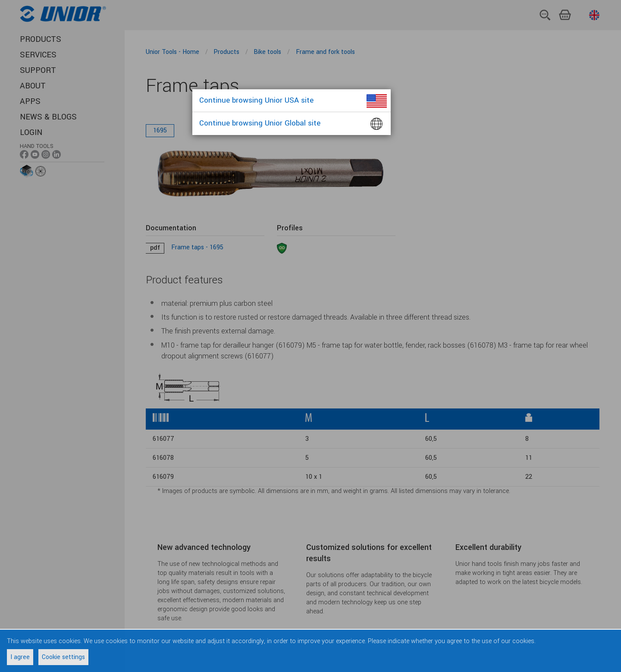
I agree (20, 657)
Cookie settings (63, 657)
